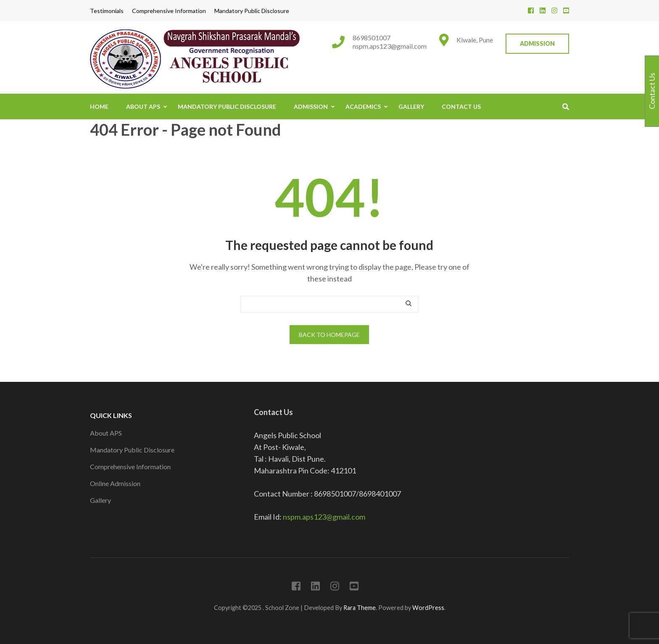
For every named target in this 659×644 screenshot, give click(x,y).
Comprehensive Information (169, 11)
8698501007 (372, 38)
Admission (537, 43)
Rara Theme (360, 608)
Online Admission (115, 483)
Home (99, 106)
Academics (363, 106)
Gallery (411, 106)
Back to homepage (329, 335)
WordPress (428, 608)
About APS (143, 106)
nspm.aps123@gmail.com (390, 46)
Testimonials (107, 11)
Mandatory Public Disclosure (252, 11)
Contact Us (461, 106)
